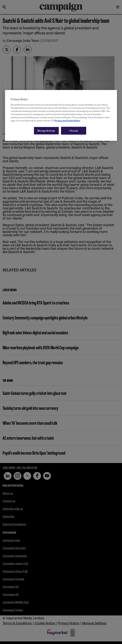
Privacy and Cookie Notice (67, 120)
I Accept (74, 131)
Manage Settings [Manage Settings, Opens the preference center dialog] (46, 131)
